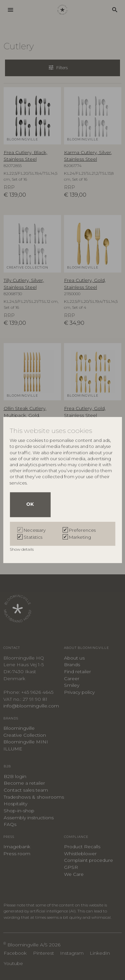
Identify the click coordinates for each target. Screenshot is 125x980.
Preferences (82, 530)
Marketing (80, 537)
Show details (22, 549)
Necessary (35, 530)
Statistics (33, 537)
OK (30, 505)
